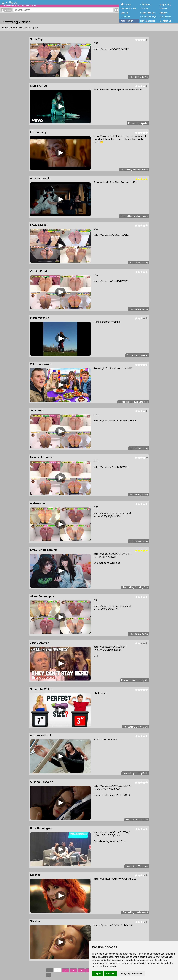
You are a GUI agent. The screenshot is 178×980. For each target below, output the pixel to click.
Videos (124, 13)
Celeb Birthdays (148, 17)
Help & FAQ (165, 5)
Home (128, 5)
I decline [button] (110, 974)
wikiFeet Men (127, 21)
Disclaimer (165, 17)
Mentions (125, 17)
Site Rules (145, 5)
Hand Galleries (148, 21)
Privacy (164, 13)
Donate (164, 9)
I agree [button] (98, 974)
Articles (144, 9)
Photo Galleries (128, 9)
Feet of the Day (148, 13)
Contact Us (165, 21)
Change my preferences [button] (131, 974)
